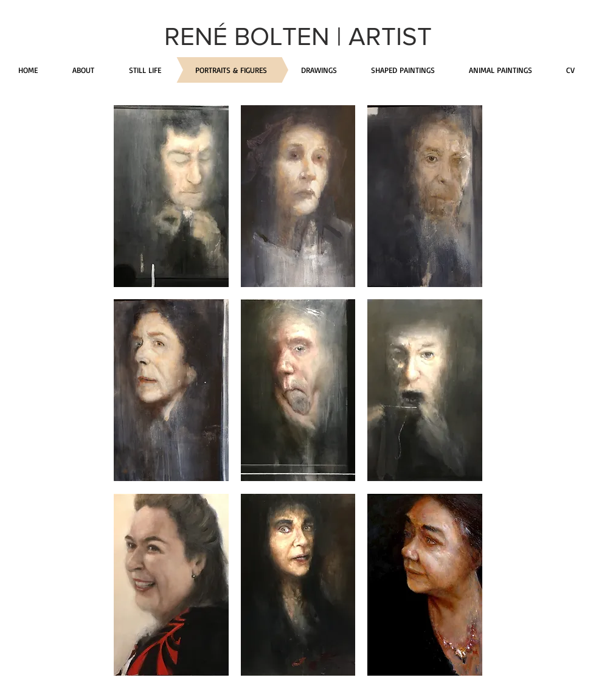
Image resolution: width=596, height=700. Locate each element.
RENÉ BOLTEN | (256, 36)
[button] (171, 196)
